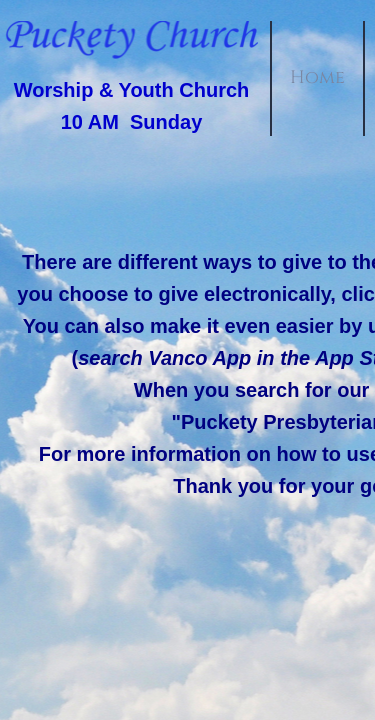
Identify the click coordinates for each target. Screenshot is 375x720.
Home (317, 77)
